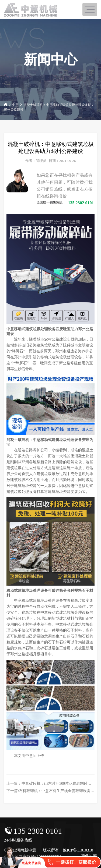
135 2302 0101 (38, 831)
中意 (15, 105)
